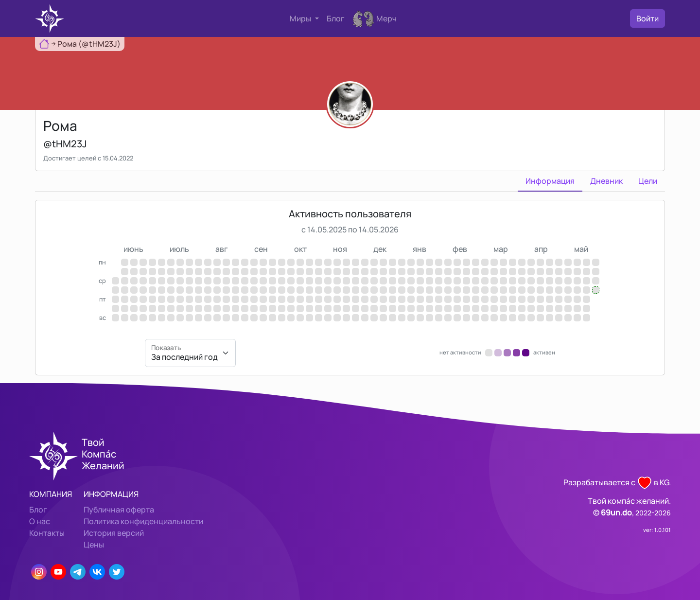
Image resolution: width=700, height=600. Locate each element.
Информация (550, 181)
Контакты (47, 533)
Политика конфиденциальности (143, 521)
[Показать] (190, 353)
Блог (336, 18)
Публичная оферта (119, 510)
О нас (40, 521)
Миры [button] (301, 18)
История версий (114, 533)
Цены (94, 545)
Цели (648, 181)
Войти (647, 18)
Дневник (606, 181)
